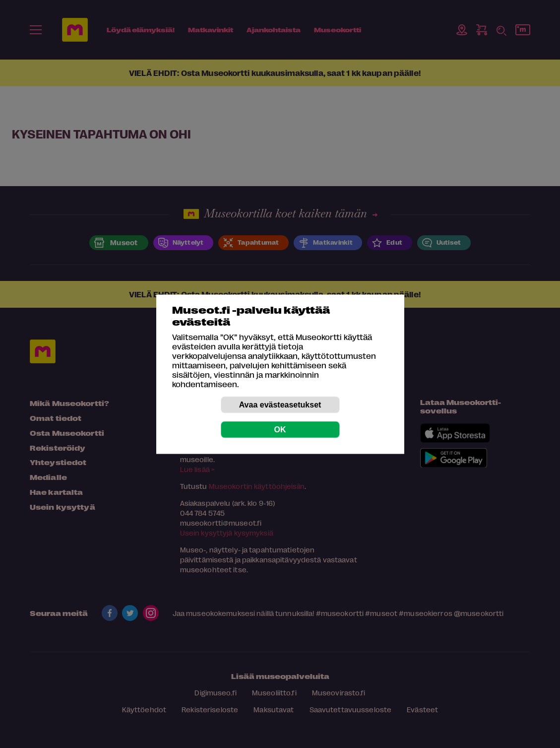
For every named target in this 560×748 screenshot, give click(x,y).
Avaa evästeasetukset (280, 404)
